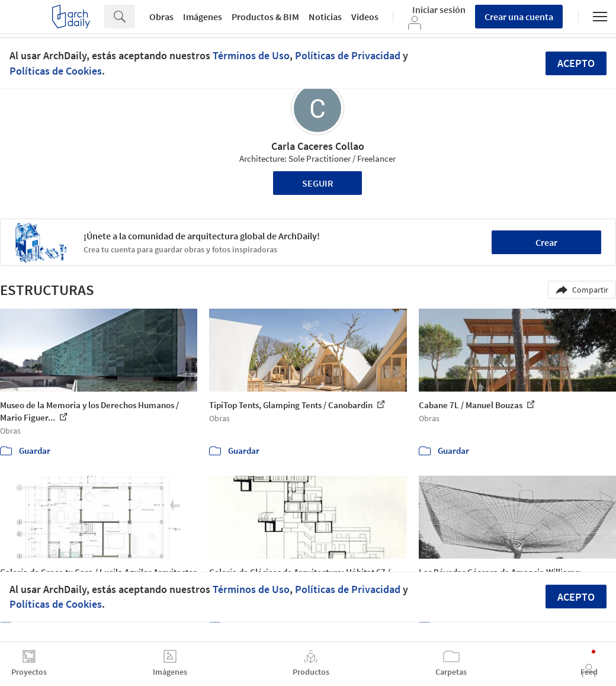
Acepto (576, 63)
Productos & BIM (265, 17)
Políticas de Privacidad (348, 55)
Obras (161, 17)
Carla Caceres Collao (318, 146)
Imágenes (203, 17)
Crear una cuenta (519, 17)
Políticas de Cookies (56, 71)
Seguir (318, 183)
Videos (365, 17)
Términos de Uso (251, 55)
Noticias (325, 17)
